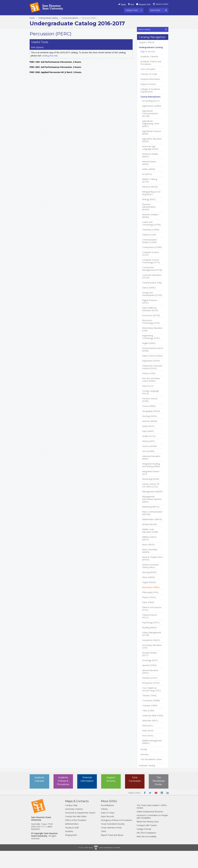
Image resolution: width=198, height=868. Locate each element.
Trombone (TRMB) (151, 718)
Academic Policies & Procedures (63, 798)
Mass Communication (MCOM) (152, 530)
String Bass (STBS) (151, 700)
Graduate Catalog (147, 783)
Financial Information (150, 96)
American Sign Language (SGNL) (150, 165)
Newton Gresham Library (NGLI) (150, 583)
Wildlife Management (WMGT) (152, 759)
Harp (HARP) (148, 448)
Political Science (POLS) (150, 633)
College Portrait (144, 846)
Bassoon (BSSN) (150, 204)
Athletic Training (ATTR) (150, 198)
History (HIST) (149, 458)
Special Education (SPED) (150, 689)
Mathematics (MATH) (152, 537)
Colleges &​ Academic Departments (150, 108)
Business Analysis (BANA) (150, 233)
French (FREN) (149, 423)
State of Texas (108, 830)
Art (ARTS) (147, 191)
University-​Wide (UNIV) (153, 733)
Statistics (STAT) (150, 695)
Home (32, 25)
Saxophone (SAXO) (151, 657)
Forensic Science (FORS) (150, 417)
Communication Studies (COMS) (150, 258)
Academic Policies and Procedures (151, 80)
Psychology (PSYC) (151, 640)
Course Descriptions (70, 25)
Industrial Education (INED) (151, 475)
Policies (104, 826)
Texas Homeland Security (113, 841)
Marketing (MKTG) (151, 524)
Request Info (145, 4)
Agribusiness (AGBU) (152, 123)
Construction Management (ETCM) (152, 286)
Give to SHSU (162, 4)
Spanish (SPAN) (149, 683)
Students (69, 848)
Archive (148, 18)
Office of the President (76, 837)
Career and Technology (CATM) (151, 241)
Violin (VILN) (148, 748)
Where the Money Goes (148, 839)
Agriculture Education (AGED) (152, 157)
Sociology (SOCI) (150, 678)
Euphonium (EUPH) (151, 378)
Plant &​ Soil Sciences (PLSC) (152, 626)
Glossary (144, 772)
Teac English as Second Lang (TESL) (152, 706)
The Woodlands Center (151, 777)
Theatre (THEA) (149, 713)
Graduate (58, 18)
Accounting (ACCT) (151, 118)
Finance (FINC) (149, 391)
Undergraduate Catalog (48, 25)
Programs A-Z (76, 18)
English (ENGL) (149, 360)
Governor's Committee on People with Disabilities (152, 834)
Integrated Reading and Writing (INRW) (151, 482)
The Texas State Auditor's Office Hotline (152, 824)
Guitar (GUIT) (148, 443)
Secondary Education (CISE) (152, 664)
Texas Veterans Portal (111, 845)
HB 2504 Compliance (146, 850)
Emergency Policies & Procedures (116, 837)
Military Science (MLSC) (149, 555)
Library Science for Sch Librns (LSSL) (151, 502)
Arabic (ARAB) (149, 186)
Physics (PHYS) (149, 615)
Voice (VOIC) (148, 753)
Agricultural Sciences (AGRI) (152, 150)
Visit (132, 4)
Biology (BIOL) (149, 217)
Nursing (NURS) (149, 589)
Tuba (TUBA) (148, 728)
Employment (71, 852)
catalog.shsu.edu (50, 52)
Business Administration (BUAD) (149, 224)
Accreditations (107, 822)
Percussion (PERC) (151, 605)
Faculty (144, 767)
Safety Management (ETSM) (152, 651)
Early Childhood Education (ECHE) (150, 326)
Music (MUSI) (148, 562)
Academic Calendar (149, 74)
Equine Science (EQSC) (153, 373)
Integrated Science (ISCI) (151, 490)
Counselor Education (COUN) (152, 294)
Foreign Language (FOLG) (151, 409)
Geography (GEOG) (151, 428)
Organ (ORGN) (149, 600)
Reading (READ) (150, 645)
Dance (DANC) (149, 305)
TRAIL (104, 848)
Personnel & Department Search (80, 830)
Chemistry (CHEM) (151, 247)
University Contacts (74, 826)
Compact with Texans (147, 842)
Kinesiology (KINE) (151, 496)
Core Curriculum (148, 86)
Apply (123, 4)
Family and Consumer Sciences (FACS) (152, 384)
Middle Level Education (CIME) (150, 548)
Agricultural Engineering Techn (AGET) (151, 141)
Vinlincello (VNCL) (150, 738)
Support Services (148, 101)
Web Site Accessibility (146, 854)
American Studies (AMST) (150, 172)
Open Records (107, 834)
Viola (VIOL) (148, 743)
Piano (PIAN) (148, 620)
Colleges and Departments (124, 18)
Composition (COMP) (152, 264)
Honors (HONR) (150, 463)
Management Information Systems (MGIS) (152, 516)
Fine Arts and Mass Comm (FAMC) (151, 397)
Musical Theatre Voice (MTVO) (152, 576)
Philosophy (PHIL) (150, 610)
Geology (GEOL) (150, 433)
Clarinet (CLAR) (149, 252)
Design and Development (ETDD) (152, 311)
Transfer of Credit (149, 91)
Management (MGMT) (153, 509)
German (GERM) (150, 438)
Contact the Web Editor (76, 834)
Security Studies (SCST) (150, 671)
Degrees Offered (146, 60)
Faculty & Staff (72, 845)
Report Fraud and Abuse (112, 852)
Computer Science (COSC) (151, 271)
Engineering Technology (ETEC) (151, 354)
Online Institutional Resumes (150, 829)
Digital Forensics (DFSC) (150, 319)
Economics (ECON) (151, 333)
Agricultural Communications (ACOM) (150, 131)
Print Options (145, 39)
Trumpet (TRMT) (150, 723)
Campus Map (71, 822)
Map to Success (148, 69)
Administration (72, 841)
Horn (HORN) (148, 468)
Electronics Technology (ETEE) (151, 339)
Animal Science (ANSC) (149, 180)
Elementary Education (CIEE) (152, 346)
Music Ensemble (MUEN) (150, 568)
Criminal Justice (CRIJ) (152, 300)
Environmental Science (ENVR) (153, 367)
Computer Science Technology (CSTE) (151, 278)
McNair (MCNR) (150, 542)
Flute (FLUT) (148, 403)
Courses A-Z (96, 18)
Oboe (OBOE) (149, 595)
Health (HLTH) (149, 453)
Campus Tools (132, 10)
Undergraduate (39, 18)
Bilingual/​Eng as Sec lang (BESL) (151, 210)
